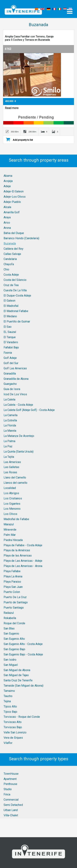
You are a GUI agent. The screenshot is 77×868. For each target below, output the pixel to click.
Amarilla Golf (12, 212)
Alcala (7, 207)
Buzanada (10, 243)
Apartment (10, 779)
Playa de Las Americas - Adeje (23, 561)
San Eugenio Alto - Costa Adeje (23, 644)
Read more (12, 108)
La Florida (10, 425)
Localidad (10, 488)
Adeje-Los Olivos (15, 197)
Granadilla (10, 374)
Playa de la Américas (17, 550)
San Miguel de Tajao (16, 675)
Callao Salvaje (12, 254)
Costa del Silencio (15, 280)
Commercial (11, 800)
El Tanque (10, 337)
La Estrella (10, 420)
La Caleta (9, 399)
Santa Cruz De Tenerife (18, 680)
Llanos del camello (15, 483)
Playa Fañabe (12, 571)
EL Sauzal (10, 332)
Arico (7, 223)
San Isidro (10, 660)
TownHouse (11, 774)
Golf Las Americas (15, 368)
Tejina (7, 701)
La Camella (11, 415)
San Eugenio (11, 634)
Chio (6, 269)
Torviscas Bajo (13, 727)
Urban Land (11, 810)
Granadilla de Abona (16, 379)
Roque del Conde (14, 623)
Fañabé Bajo (11, 347)
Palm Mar (10, 535)
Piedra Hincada (13, 540)
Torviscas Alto (13, 722)
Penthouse (10, 784)
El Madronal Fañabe (16, 311)
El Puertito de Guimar (17, 321)
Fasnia (8, 353)
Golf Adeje (10, 358)
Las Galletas (11, 467)
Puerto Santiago (14, 608)
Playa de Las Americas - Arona (23, 566)
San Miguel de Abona (17, 670)
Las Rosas (10, 472)
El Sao (8, 327)
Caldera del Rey (13, 249)
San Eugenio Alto (14, 639)
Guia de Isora (12, 389)
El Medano (10, 316)
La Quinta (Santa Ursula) (19, 452)
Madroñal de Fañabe (16, 519)
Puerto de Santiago (16, 602)
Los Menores (12, 509)
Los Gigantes (12, 504)
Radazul (9, 613)
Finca (7, 794)
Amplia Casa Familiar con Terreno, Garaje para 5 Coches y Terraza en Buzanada (29, 38)
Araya (7, 217)
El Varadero (11, 342)
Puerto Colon (12, 592)
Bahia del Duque (14, 233)
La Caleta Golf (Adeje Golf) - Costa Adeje (29, 410)
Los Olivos (10, 514)
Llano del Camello (15, 478)
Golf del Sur (11, 363)
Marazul (9, 524)
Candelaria (10, 259)
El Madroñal (11, 306)
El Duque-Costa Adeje (17, 296)
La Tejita (9, 457)
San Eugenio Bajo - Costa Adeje (23, 654)
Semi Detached (13, 805)
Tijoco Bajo (10, 712)
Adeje (7, 186)
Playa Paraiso (12, 582)
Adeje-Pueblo (12, 202)
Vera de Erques (13, 738)
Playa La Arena (13, 576)
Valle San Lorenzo (15, 732)
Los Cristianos (13, 498)
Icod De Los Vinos (15, 394)
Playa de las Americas (18, 556)
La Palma (9, 441)
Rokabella (10, 618)
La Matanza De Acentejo (19, 436)
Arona (7, 228)
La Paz (8, 446)
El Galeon (9, 301)
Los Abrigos (11, 493)
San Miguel (11, 665)
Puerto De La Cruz (15, 597)
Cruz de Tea (11, 285)
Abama (8, 176)
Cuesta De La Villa (15, 290)
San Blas (9, 628)
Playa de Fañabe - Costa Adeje (23, 545)
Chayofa (9, 264)
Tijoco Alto (10, 706)
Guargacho (10, 384)
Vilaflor (8, 743)
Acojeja (8, 181)
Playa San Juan (13, 587)
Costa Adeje (11, 275)
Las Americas (12, 462)
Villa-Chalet (11, 815)
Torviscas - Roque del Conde (22, 717)
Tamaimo (9, 691)
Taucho (8, 696)
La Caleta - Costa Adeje (18, 405)
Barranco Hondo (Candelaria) (21, 238)
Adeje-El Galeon (14, 191)
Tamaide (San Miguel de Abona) (23, 686)
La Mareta (10, 431)
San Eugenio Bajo (14, 649)
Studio (8, 789)
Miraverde (10, 530)
